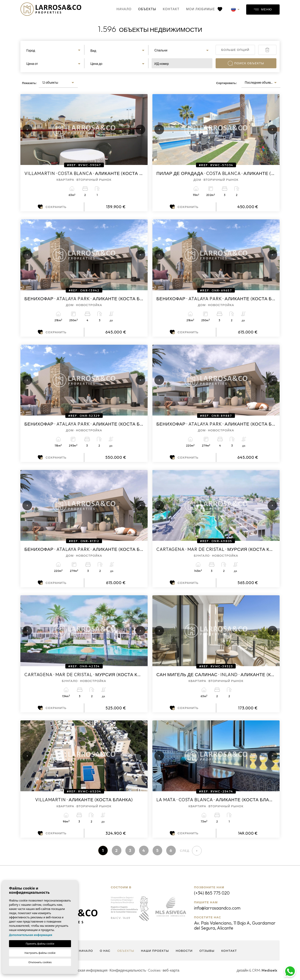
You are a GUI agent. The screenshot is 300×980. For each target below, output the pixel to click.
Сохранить (52, 207)
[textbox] (54, 50)
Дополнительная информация (31, 935)
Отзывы (207, 951)
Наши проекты (155, 951)
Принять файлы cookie (40, 944)
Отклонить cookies (40, 962)
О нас (105, 951)
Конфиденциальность (128, 970)
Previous (24, 130)
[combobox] (54, 50)
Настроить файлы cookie (40, 953)
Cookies (154, 970)
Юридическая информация (85, 970)
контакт (171, 9)
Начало (124, 9)
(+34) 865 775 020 (212, 893)
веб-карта (171, 970)
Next (140, 130)
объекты (147, 9)
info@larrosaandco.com (217, 908)
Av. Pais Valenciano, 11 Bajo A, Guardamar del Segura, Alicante (235, 925)
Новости (184, 951)
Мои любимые (204, 9)
